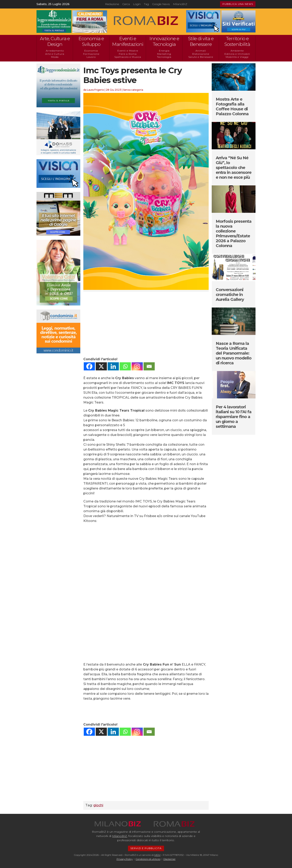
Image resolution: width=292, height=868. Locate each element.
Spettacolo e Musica (128, 57)
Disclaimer (170, 859)
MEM (157, 855)
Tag (146, 4)
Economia (91, 51)
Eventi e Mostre (128, 51)
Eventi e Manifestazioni (128, 41)
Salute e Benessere (201, 57)
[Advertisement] (146, 324)
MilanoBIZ (180, 4)
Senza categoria (133, 90)
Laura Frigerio (96, 90)
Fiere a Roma (128, 54)
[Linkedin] (113, 366)
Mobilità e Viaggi (237, 57)
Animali (201, 51)
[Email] (149, 366)
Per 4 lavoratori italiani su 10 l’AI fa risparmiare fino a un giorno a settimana (234, 417)
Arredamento (55, 51)
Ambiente (237, 51)
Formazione (91, 54)
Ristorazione (201, 54)
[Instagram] (137, 366)
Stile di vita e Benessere (201, 41)
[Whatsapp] (125, 366)
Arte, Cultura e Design (55, 41)
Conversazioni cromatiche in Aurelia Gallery (230, 295)
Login (137, 4)
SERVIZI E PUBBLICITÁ (146, 848)
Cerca (126, 4)
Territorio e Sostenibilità (237, 41)
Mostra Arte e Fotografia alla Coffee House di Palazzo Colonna (232, 106)
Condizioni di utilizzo (148, 859)
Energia (164, 51)
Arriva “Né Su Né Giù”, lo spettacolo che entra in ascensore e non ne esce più (234, 168)
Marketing (164, 54)
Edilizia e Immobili (237, 54)
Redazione (112, 4)
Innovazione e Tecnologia (164, 41)
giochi (98, 805)
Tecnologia (164, 57)
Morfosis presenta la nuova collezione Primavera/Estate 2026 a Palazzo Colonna (234, 233)
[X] (101, 366)
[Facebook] (89, 366)
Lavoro (91, 57)
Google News (161, 4)
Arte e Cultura (55, 54)
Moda (55, 57)
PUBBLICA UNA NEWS (238, 4)
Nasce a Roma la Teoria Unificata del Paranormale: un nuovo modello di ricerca (234, 353)
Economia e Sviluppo (91, 41)
